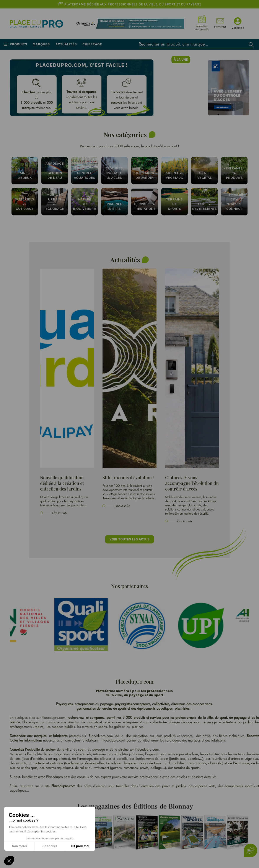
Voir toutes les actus (129, 539)
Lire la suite (60, 513)
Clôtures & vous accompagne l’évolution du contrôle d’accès (192, 483)
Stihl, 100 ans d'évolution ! (128, 477)
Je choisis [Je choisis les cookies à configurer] (50, 846)
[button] (9, 861)
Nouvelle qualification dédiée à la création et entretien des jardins (62, 483)
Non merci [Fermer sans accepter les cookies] (19, 846)
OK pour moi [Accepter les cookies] (80, 846)
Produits (18, 44)
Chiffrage (92, 44)
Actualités (66, 44)
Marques (41, 44)
